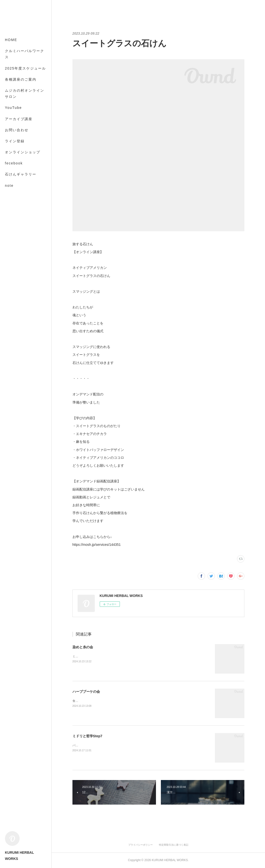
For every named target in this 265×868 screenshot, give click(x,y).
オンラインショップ (23, 152)
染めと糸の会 (83, 647)
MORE (11, 174)
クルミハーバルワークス (25, 54)
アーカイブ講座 (19, 119)
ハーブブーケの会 (86, 692)
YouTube (13, 108)
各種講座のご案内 (21, 79)
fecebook (14, 163)
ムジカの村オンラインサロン (25, 94)
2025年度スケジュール (25, 68)
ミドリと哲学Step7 (87, 736)
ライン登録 (15, 141)
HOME (11, 40)
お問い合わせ (17, 130)
